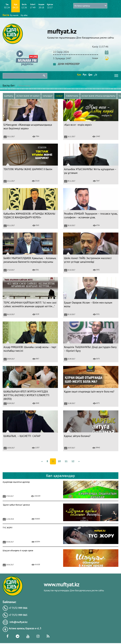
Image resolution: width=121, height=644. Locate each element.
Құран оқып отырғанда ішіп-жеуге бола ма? (89, 392)
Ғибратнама (72, 96)
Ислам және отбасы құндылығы (98, 96)
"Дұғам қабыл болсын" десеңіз (16, 505)
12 (73, 461)
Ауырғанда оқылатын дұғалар (16, 482)
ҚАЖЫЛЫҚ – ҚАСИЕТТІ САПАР (22, 436)
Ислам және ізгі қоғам (28, 96)
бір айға (24, 15)
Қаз (79, 75)
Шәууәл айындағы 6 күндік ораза (18, 550)
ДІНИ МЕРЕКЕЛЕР (66, 64)
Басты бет (9, 85)
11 (66, 461)
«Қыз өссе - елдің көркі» (78, 125)
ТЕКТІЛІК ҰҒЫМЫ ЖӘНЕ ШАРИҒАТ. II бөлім (28, 169)
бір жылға (14, 15)
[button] (27, 51)
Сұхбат (59, 96)
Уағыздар (48, 96)
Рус (84, 75)
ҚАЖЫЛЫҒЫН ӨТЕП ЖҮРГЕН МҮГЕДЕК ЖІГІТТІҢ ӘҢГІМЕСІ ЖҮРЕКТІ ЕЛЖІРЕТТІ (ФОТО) (26, 395)
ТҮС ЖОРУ (8, 528)
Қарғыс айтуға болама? (77, 436)
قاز (96, 75)
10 (59, 461)
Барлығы (9, 96)
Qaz (90, 75)
